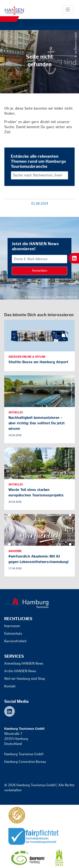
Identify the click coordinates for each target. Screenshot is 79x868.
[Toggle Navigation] (68, 9)
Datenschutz (13, 634)
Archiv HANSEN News (20, 671)
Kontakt (10, 686)
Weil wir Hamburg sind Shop (25, 679)
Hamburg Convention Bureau (25, 762)
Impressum (12, 626)
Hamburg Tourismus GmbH (24, 754)
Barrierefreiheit (15, 641)
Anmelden (39, 271)
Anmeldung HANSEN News (24, 664)
